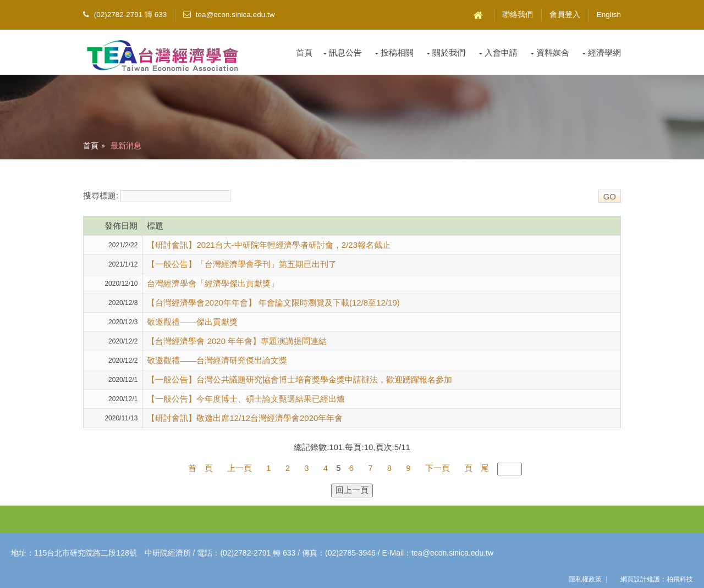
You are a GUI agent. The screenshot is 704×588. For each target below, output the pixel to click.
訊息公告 (345, 52)
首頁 (304, 52)
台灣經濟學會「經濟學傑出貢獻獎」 (213, 283)
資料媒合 (553, 52)
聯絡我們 (518, 15)
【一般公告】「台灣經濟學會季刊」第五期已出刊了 (242, 264)
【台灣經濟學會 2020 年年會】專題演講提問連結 (237, 341)
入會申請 (501, 52)
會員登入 (565, 15)
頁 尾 (477, 468)
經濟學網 (604, 52)
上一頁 (240, 468)
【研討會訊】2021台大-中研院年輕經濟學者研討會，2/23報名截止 (269, 245)
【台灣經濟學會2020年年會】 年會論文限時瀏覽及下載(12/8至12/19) (273, 303)
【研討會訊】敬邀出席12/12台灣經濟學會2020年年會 (245, 418)
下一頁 (438, 468)
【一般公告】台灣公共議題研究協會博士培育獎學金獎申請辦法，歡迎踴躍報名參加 (299, 379)
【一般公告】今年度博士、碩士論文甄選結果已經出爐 (246, 399)
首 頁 (200, 468)
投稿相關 (397, 52)
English (609, 15)
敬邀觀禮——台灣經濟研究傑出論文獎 (217, 360)
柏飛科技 (680, 579)
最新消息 (126, 146)
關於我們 (449, 52)
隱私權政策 (585, 579)
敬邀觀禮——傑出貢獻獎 (192, 322)
